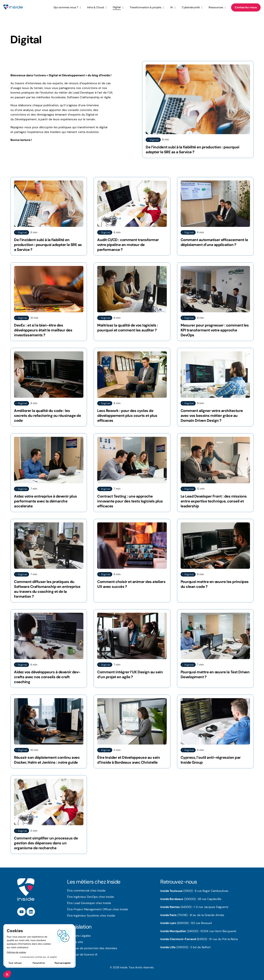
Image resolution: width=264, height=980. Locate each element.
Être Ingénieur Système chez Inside (91, 916)
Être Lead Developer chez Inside (89, 903)
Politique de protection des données (92, 948)
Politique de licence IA (82, 954)
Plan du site (75, 942)
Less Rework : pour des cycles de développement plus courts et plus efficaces (127, 416)
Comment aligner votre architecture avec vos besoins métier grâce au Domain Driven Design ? (212, 416)
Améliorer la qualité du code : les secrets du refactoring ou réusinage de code (47, 416)
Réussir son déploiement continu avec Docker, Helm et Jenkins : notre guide (47, 760)
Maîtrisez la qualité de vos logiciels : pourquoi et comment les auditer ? (128, 328)
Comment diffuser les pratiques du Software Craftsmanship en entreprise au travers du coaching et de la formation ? (47, 589)
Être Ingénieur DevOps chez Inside (91, 897)
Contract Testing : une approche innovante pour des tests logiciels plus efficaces (130, 501)
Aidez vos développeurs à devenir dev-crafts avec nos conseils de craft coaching (47, 677)
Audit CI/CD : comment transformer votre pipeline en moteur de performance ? (128, 245)
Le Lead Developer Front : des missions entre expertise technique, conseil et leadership (214, 501)
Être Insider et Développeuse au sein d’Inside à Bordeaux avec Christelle (129, 760)
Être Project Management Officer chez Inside (98, 909)
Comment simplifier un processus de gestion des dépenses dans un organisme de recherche (46, 843)
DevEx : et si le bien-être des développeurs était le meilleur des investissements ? (43, 330)
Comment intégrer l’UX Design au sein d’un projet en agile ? (130, 674)
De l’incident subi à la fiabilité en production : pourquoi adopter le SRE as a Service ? (192, 150)
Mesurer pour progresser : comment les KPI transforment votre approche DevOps (215, 330)
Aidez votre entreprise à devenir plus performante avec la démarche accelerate (45, 501)
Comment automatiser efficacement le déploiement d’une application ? (214, 242)
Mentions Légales (79, 936)
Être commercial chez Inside (86, 891)
